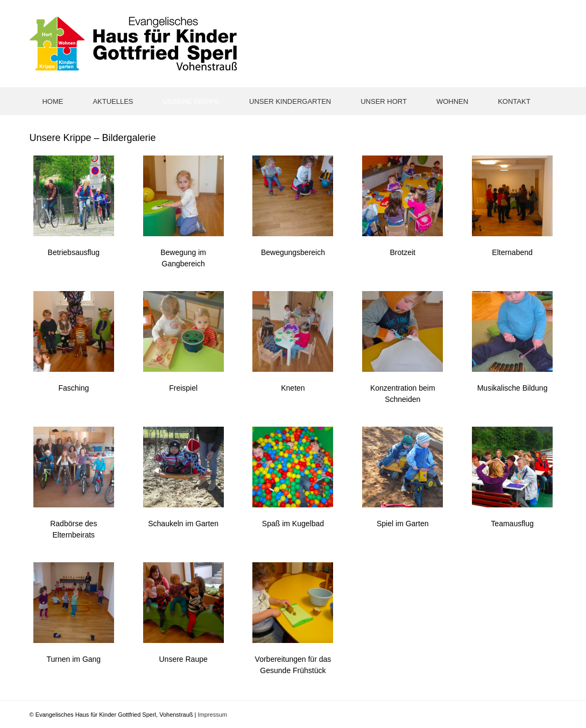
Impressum (213, 715)
